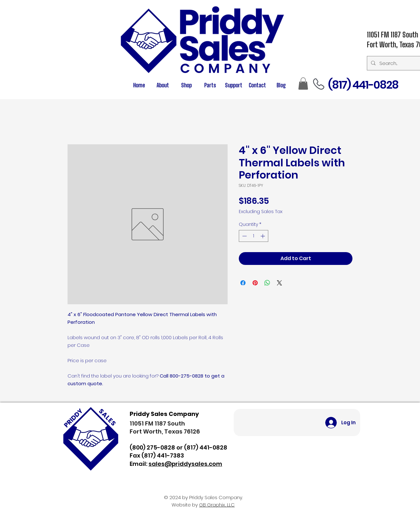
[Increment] (263, 236)
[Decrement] (244, 236)
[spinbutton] (254, 236)
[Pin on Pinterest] (255, 283)
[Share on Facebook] (243, 283)
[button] (210, 85)
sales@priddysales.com (185, 464)
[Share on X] (279, 283)
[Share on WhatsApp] (267, 283)
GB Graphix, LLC (217, 505)
